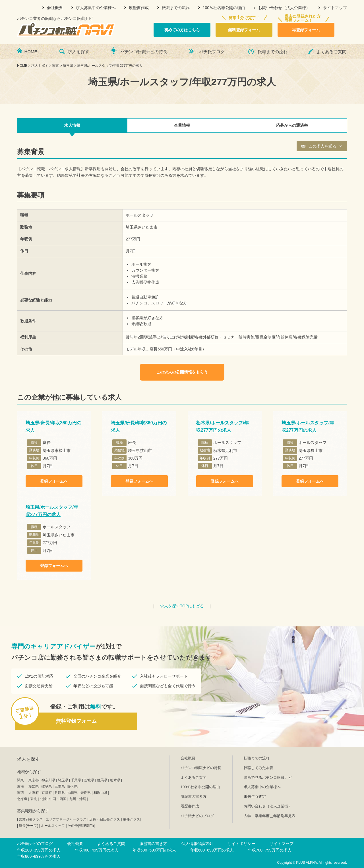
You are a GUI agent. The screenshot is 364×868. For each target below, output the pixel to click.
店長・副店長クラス (105, 819)
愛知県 (34, 786)
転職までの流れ (176, 8)
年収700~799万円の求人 (270, 850)
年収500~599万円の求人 (154, 850)
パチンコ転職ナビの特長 (144, 52)
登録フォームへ (54, 481)
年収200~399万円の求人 (39, 850)
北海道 (22, 799)
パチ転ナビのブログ (197, 816)
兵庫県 (60, 793)
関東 (20, 780)
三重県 (60, 786)
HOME (31, 52)
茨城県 (89, 780)
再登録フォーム (306, 30)
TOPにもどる (182, 606)
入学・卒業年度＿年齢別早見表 (270, 816)
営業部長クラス (31, 819)
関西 (20, 793)
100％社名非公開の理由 (224, 8)
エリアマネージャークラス (66, 819)
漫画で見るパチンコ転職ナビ (268, 777)
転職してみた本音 (258, 768)
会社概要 (55, 8)
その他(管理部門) (81, 826)
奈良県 (86, 793)
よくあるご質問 (331, 52)
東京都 (34, 780)
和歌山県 (100, 793)
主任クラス (131, 819)
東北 (34, 799)
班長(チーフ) (28, 826)
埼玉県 (63, 780)
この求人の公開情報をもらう (182, 372)
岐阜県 (47, 786)
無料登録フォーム (244, 30)
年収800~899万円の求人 (39, 856)
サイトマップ (335, 8)
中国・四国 (58, 799)
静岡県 (73, 786)
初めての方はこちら (182, 30)
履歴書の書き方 (194, 797)
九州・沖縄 (78, 799)
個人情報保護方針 (197, 844)
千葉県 (76, 780)
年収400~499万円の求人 (97, 850)
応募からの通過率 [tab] (292, 125)
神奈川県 (48, 780)
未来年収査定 (255, 797)
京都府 (47, 793)
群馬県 (102, 780)
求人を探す (79, 52)
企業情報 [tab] (182, 125)
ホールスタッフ (53, 826)
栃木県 (115, 780)
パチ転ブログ (212, 52)
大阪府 (34, 793)
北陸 (43, 799)
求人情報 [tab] (72, 125)
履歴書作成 (139, 8)
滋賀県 (73, 793)
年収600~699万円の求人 (212, 850)
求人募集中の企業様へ (96, 8)
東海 (20, 786)
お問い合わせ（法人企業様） (284, 8)
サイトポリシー (241, 844)
